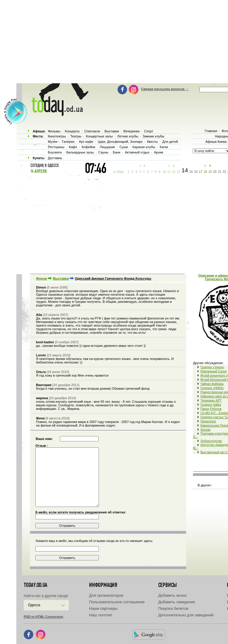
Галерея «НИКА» (212, 388)
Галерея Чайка (211, 405)
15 (191, 172)
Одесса (34, 605)
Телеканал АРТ (211, 401)
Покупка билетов (173, 608)
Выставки (61, 278)
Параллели (208, 421)
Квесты (152, 142)
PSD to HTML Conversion (43, 617)
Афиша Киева (216, 142)
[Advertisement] (122, 223)
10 (164, 172)
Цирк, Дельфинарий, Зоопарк (120, 142)
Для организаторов (106, 595)
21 (220, 172)
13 (179, 172)
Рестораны (56, 147)
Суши (123, 147)
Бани (117, 152)
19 (210, 172)
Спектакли (92, 131)
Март (121, 172)
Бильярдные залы (80, 152)
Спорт (149, 131)
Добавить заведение (177, 602)
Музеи (53, 142)
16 (196, 172)
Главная (211, 131)
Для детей (170, 142)
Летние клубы (128, 136)
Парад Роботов (211, 409)
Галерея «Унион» (212, 367)
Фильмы (54, 131)
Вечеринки (132, 131)
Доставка (55, 158)
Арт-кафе (86, 142)
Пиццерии (107, 147)
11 (169, 172)
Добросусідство (211, 441)
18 (205, 172)
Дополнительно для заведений (186, 615)
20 (215, 172)
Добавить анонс (172, 595)
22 (224, 172)
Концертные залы (99, 136)
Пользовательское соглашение (117, 602)
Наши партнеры (103, 608)
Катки (164, 147)
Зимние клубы (154, 136)
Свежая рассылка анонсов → (165, 89)
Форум (41, 278)
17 (201, 172)
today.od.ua (35, 585)
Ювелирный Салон (214, 371)
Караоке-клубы (144, 147)
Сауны (103, 152)
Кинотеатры (57, 136)
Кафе (73, 147)
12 (174, 172)
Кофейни (88, 147)
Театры (76, 136)
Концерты (72, 131)
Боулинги (55, 152)
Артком (205, 430)
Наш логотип (100, 615)
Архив (159, 152)
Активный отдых (137, 152)
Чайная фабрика (212, 384)
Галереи (68, 142)
